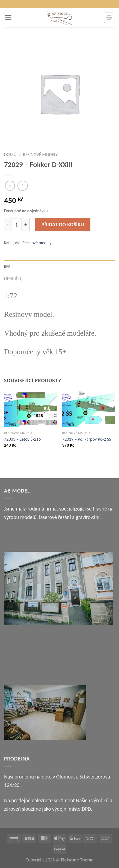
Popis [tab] (7, 266)
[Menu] (8, 18)
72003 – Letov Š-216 (22, 439)
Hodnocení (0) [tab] (13, 278)
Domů (10, 154)
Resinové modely (40, 154)
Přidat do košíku (63, 224)
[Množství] (16, 225)
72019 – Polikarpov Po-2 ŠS (87, 439)
